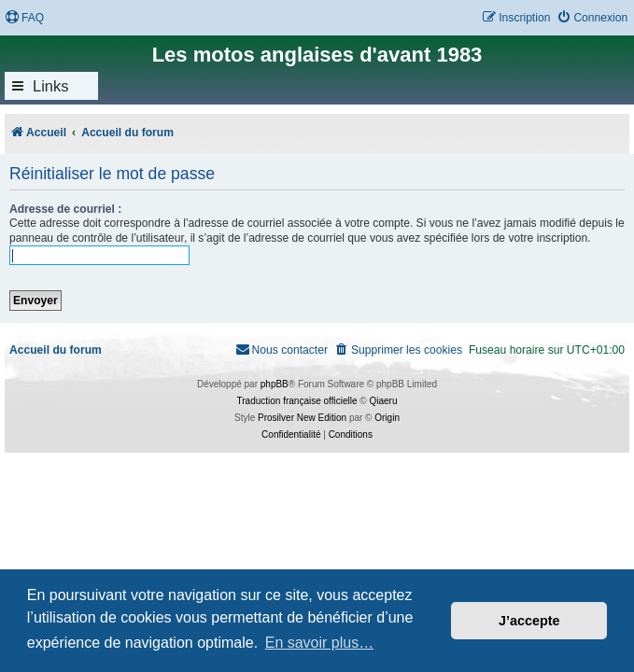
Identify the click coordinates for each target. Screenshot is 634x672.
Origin (387, 418)
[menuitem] (24, 18)
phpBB (275, 384)
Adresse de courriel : (65, 209)
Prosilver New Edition (302, 418)
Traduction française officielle (297, 401)
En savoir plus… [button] (320, 643)
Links (51, 86)
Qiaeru (383, 401)
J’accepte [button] (529, 621)
